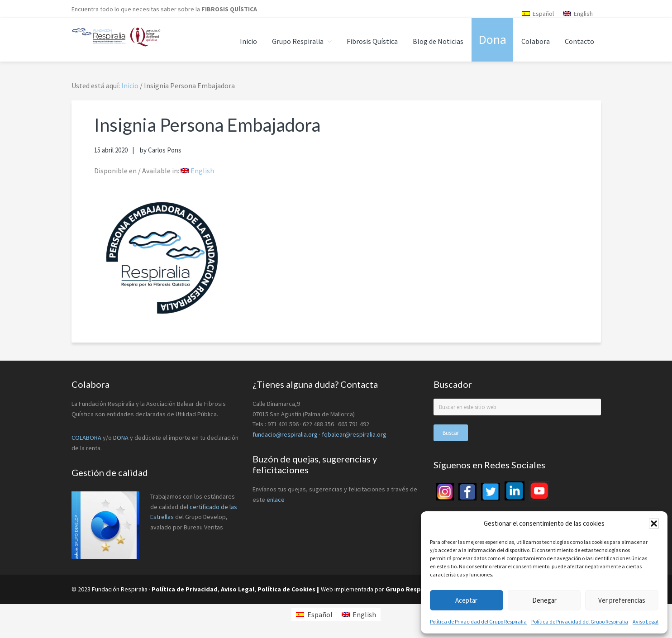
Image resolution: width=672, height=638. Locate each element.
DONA (122, 438)
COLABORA (86, 438)
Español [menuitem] (543, 14)
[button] (654, 524)
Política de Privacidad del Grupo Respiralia (478, 621)
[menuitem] (538, 13)
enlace (276, 500)
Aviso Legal (646, 621)
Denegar (544, 600)
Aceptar (466, 600)
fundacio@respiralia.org (285, 434)
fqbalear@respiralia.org (354, 434)
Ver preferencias (622, 600)
